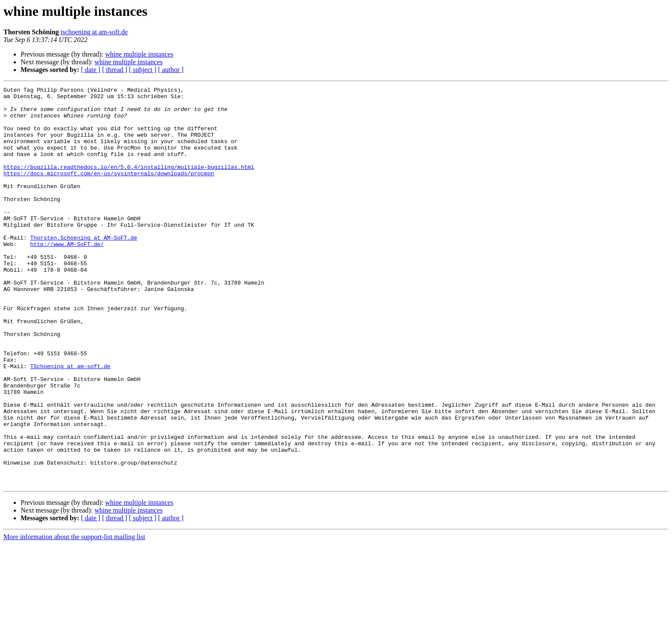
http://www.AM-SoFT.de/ (67, 276)
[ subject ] (143, 70)
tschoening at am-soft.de (94, 32)
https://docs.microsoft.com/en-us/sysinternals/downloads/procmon (109, 191)
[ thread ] (115, 70)
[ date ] (91, 70)
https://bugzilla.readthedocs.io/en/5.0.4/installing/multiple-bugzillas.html (129, 183)
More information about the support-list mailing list (74, 616)
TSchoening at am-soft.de (70, 423)
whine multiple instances (139, 54)
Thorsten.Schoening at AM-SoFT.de (84, 268)
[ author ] (171, 70)
